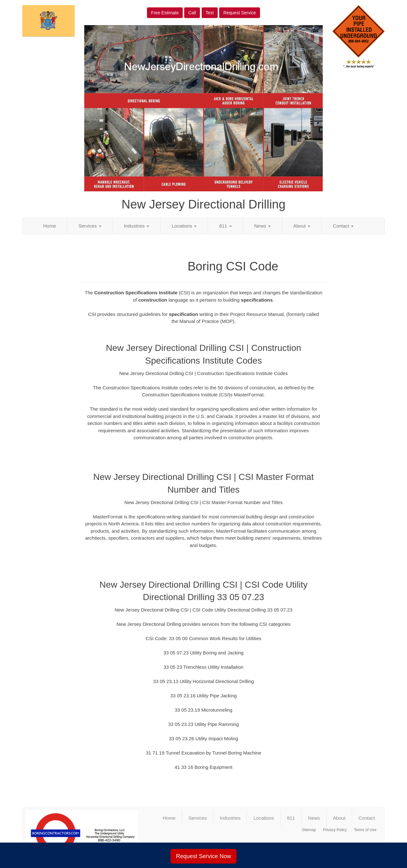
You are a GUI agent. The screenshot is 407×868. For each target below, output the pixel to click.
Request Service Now (203, 856)
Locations (184, 226)
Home (50, 226)
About (302, 226)
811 (225, 226)
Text (210, 13)
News (263, 226)
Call (192, 13)
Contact (343, 226)
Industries (137, 226)
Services (90, 226)
